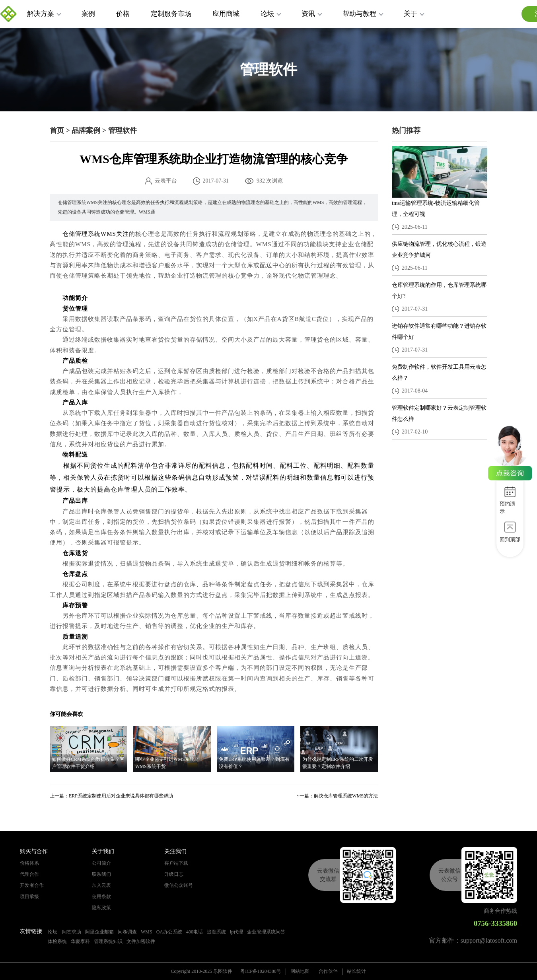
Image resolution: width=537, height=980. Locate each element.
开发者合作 (32, 885)
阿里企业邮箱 (99, 932)
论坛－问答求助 (64, 932)
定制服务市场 (171, 14)
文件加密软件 (141, 941)
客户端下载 (176, 863)
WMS (147, 932)
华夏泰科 (80, 941)
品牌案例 (86, 130)
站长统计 (356, 971)
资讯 (312, 14)
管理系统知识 (108, 941)
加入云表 (101, 885)
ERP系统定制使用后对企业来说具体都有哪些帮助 (121, 796)
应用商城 (226, 14)
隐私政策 (101, 908)
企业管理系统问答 (266, 932)
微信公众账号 (179, 885)
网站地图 (300, 971)
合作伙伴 (328, 971)
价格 (123, 14)
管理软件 (123, 130)
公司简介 (101, 863)
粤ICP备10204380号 (261, 971)
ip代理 (236, 932)
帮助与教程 (363, 14)
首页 (57, 130)
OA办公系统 (169, 932)
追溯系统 (216, 932)
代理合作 (29, 874)
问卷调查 (127, 932)
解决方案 (44, 14)
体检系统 (57, 941)
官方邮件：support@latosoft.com (473, 940)
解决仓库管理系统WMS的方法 (346, 796)
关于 (414, 14)
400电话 (195, 932)
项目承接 (29, 896)
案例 (88, 14)
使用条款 (101, 896)
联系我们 (101, 874)
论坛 (271, 14)
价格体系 (29, 863)
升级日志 (174, 874)
